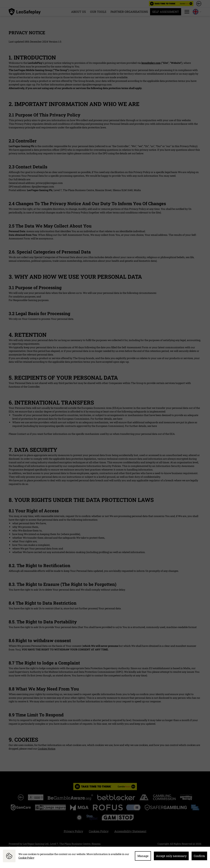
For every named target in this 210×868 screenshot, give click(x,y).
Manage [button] (143, 856)
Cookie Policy (26, 858)
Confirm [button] (199, 856)
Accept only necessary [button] (171, 856)
